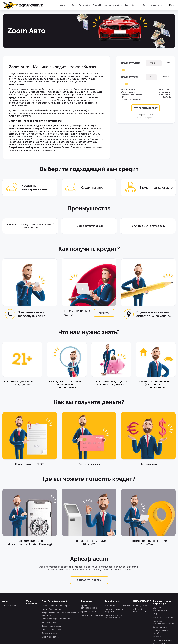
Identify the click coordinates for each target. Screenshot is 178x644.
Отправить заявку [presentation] (89, 580)
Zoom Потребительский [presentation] (106, 5)
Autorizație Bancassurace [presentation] (139, 610)
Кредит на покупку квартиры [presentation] (114, 610)
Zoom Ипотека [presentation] (151, 5)
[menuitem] (65, 5)
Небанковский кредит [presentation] (52, 626)
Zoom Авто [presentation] (131, 5)
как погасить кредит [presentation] (163, 618)
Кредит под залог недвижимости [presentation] (113, 616)
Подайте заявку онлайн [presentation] (161, 632)
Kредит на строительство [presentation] (118, 606)
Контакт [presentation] (157, 637)
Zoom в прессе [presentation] (9, 606)
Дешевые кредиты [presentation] (50, 633)
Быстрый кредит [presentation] (50, 622)
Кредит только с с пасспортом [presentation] (56, 606)
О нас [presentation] (63, 5)
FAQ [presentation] (155, 614)
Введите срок (129, 77)
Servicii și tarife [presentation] (140, 606)
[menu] (105, 5)
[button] (65, 5)
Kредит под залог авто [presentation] (147, 188)
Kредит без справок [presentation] (51, 609)
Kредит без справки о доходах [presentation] (56, 619)
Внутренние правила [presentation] (163, 640)
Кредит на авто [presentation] (82, 188)
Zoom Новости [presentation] (160, 627)
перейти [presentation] (104, 313)
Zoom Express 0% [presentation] (81, 5)
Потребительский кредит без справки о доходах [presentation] (60, 614)
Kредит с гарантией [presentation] (51, 630)
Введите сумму (130, 63)
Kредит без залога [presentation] (50, 637)
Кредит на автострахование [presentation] (25, 188)
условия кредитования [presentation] (160, 609)
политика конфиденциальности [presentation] (164, 622)
